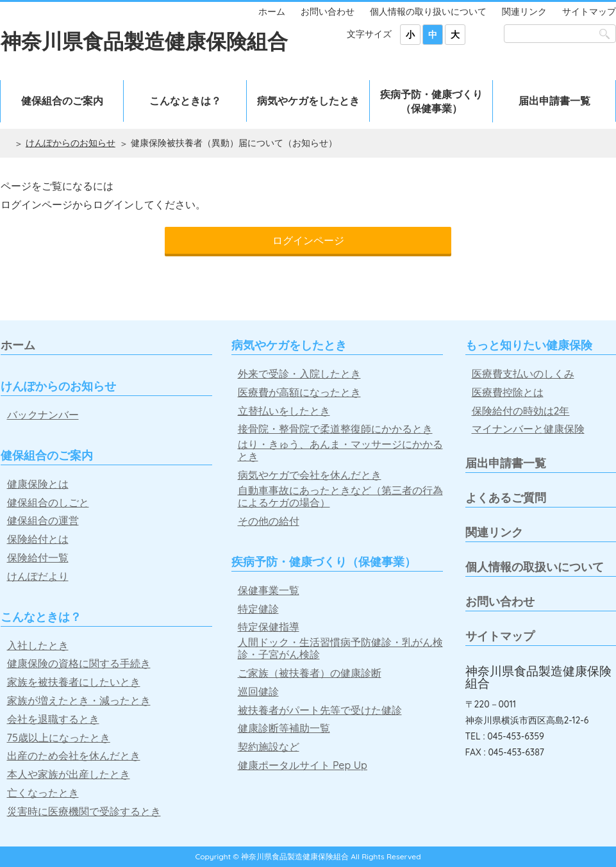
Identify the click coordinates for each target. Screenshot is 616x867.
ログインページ (308, 240)
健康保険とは (38, 484)
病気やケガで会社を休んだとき (310, 475)
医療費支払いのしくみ (523, 374)
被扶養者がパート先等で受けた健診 (320, 710)
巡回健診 (258, 692)
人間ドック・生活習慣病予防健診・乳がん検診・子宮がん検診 (340, 648)
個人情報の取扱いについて (535, 567)
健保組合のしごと (48, 503)
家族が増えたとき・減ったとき (79, 701)
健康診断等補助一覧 (284, 728)
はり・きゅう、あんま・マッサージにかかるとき (340, 450)
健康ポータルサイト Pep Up (303, 765)
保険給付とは (38, 539)
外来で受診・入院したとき (299, 374)
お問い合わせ (328, 12)
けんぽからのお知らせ (71, 143)
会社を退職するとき (53, 719)
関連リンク (524, 12)
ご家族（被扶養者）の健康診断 (310, 673)
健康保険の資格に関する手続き (79, 664)
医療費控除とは (508, 392)
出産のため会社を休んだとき (74, 756)
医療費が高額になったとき (299, 392)
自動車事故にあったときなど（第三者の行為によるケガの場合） (340, 497)
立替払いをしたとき (284, 411)
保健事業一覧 (269, 590)
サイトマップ (589, 12)
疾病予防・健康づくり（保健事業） (431, 101)
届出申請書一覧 (554, 101)
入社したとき (38, 646)
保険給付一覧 (38, 558)
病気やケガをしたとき (308, 101)
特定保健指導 (269, 627)
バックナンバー (43, 415)
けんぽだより (38, 576)
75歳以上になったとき (59, 738)
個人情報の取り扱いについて (428, 12)
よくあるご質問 (506, 498)
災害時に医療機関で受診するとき (84, 812)
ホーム (272, 12)
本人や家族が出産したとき (69, 774)
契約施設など (269, 747)
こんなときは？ (185, 101)
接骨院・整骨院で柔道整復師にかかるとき (335, 429)
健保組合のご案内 (62, 101)
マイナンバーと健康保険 (528, 429)
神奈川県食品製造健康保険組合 (144, 41)
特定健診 (258, 609)
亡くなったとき (43, 793)
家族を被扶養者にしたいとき (74, 682)
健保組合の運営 (43, 521)
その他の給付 (269, 521)
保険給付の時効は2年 (521, 411)
